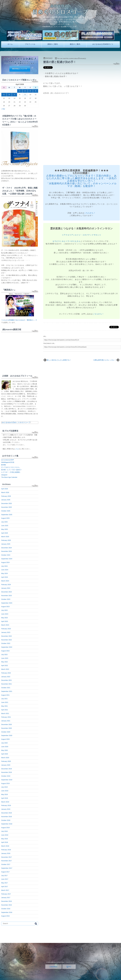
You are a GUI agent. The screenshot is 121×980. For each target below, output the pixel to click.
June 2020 (5, 747)
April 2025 (5, 533)
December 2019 (6, 769)
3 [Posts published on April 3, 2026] (30, 91)
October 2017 (6, 864)
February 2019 (6, 805)
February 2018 (6, 850)
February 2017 (6, 894)
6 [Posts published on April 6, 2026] (9, 95)
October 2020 (6, 732)
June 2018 (5, 835)
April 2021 (5, 710)
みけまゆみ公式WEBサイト (103, 44)
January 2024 (6, 588)
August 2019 (5, 783)
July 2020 (4, 743)
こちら (17, 449)
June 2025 (5, 526)
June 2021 (5, 702)
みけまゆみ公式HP (8, 460)
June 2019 (5, 791)
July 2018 (4, 831)
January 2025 (6, 544)
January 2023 (6, 632)
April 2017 (5, 887)
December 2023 (6, 592)
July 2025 (4, 522)
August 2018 (5, 828)
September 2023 (7, 603)
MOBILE (54, 967)
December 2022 (6, 636)
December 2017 (6, 857)
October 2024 (6, 555)
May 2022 (5, 662)
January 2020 (6, 765)
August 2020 (5, 739)
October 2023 (6, 599)
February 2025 (6, 540)
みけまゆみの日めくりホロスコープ (16, 422)
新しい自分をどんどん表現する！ (59, 360)
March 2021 (5, 713)
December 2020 (6, 724)
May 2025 (5, 529)
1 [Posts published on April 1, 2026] (20, 91)
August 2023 (5, 607)
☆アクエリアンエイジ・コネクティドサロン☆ (81, 235)
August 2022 (5, 651)
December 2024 (6, 548)
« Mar (3, 109)
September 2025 (7, 515)
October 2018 (6, 820)
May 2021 (5, 706)
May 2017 (5, 883)
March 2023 (5, 625)
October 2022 (6, 643)
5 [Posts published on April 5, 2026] (4, 95)
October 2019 (6, 776)
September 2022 (7, 647)
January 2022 (6, 677)
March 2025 (5, 537)
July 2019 (4, 787)
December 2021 (6, 680)
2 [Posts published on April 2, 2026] (25, 91)
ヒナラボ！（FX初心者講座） (11, 472)
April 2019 (5, 798)
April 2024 (5, 577)
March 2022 (5, 669)
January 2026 (6, 500)
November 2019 (6, 772)
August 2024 (5, 562)
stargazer (4, 475)
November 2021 (6, 684)
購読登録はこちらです (20, 69)
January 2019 (6, 809)
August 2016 (5, 916)
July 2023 (4, 610)
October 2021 (6, 688)
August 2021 (5, 695)
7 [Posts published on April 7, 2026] (15, 95)
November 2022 (6, 640)
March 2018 (5, 846)
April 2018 (5, 842)
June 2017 (5, 879)
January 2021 (6, 721)
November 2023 (6, 596)
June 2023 (5, 614)
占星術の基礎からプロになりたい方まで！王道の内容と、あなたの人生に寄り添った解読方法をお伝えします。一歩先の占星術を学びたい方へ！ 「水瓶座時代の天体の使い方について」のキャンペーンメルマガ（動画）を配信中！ (81, 181)
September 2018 (7, 824)
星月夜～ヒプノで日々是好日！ (12, 470)
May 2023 (5, 618)
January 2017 (6, 898)
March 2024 (5, 581)
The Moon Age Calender (9, 477)
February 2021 (6, 717)
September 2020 (7, 735)
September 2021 (7, 691)
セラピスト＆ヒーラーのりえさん (67, 241)
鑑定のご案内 (75, 44)
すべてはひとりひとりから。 (11, 467)
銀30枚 (4, 465)
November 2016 (6, 905)
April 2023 (5, 621)
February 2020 (6, 761)
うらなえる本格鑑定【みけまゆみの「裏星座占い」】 (19, 320)
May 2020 (5, 750)
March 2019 (5, 802)
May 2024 (5, 573)
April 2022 (5, 666)
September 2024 (7, 559)
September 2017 (7, 868)
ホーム (10, 44)
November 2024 (6, 551)
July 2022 (4, 655)
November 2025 (6, 507)
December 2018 (6, 813)
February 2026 (6, 496)
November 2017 (6, 861)
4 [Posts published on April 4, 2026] (36, 91)
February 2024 (6, 585)
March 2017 (5, 890)
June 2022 (5, 658)
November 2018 (6, 817)
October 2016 (6, 909)
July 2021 (4, 699)
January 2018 (6, 853)
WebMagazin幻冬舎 (8, 462)
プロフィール (30, 44)
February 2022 (6, 673)
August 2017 (5, 872)
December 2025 (6, 503)
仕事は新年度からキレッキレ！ (105, 360)
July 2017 (4, 876)
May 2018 (5, 839)
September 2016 (7, 912)
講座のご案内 (53, 44)
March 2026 (5, 492)
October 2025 (6, 511)
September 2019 (7, 780)
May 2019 (5, 794)
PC (69, 967)
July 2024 (4, 566)
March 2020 (5, 758)
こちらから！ (90, 213)
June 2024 (5, 570)
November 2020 (6, 728)
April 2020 (5, 754)
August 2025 (5, 518)
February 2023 (6, 629)
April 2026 (5, 489)
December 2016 (6, 901)
